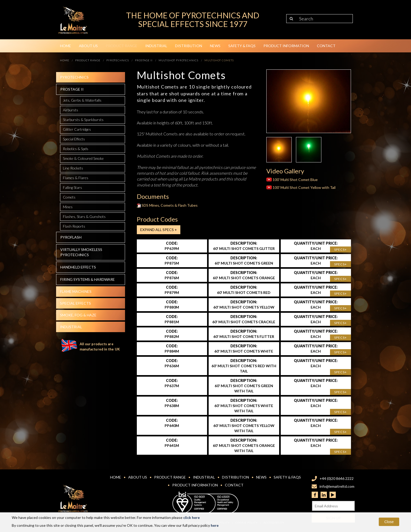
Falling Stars (72, 187)
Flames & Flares (76, 178)
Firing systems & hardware (88, 279)
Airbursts (71, 110)
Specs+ (340, 249)
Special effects (75, 303)
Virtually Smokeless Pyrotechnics (81, 252)
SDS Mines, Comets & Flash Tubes (167, 205)
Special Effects (74, 139)
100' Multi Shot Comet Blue (292, 180)
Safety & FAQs (242, 46)
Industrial (156, 46)
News (215, 46)
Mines (68, 207)
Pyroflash (71, 237)
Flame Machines (76, 291)
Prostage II (72, 89)
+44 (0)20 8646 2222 (337, 478)
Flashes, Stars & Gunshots (84, 216)
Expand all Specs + (159, 230)
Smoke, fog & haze (78, 315)
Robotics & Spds (76, 149)
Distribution (189, 46)
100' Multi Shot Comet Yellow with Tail (301, 187)
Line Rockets (73, 168)
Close (389, 522)
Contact (326, 46)
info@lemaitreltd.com (337, 486)
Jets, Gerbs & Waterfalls (82, 100)
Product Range (121, 46)
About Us (88, 46)
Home (66, 46)
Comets (69, 197)
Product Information (286, 46)
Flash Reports (74, 226)
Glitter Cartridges (77, 129)
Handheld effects (78, 267)
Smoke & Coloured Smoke (83, 158)
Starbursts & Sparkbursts (83, 120)
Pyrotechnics (74, 77)
